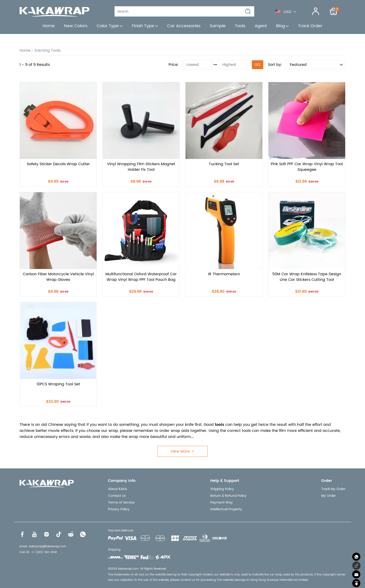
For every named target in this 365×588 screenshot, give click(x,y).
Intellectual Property (226, 509)
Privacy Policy (119, 509)
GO (258, 65)
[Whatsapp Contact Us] (356, 557)
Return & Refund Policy (228, 496)
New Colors (76, 26)
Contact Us (117, 496)
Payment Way (221, 502)
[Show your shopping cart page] (334, 11)
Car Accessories (184, 26)
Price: (174, 65)
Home (49, 26)
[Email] (356, 574)
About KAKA (118, 489)
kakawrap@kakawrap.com (47, 546)
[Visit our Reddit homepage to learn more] (71, 534)
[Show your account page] (313, 11)
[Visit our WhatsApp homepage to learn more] (83, 534)
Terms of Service (121, 502)
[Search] (181, 11)
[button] (248, 12)
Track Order (310, 26)
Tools (240, 26)
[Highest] (233, 65)
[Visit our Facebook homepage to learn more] (22, 534)
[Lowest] (197, 65)
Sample (218, 26)
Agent (261, 26)
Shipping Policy (222, 489)
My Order (329, 496)
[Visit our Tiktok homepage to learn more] (59, 534)
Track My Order (333, 489)
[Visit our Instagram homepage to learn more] (47, 534)
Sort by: (275, 65)
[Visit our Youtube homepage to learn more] (34, 534)
